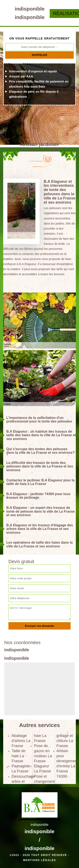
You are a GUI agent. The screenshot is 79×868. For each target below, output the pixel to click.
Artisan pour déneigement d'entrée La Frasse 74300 (66, 764)
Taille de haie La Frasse (19, 756)
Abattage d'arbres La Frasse (21, 741)
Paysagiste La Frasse (21, 769)
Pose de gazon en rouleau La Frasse (43, 753)
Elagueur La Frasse (42, 769)
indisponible (30, 9)
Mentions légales (39, 860)
